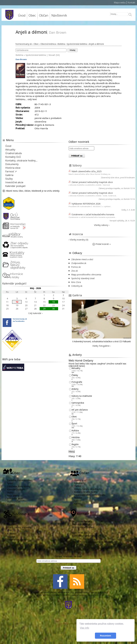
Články (75, 375)
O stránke (102, 592)
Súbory (77, 165)
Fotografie (77, 382)
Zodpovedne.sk (79, 263)
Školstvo (78, 498)
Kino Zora (76, 282)
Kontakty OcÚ (13, 157)
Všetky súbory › (102, 225)
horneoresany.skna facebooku (20, 320)
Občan (44, 15)
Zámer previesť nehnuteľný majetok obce (92, 182)
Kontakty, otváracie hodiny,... (21, 161)
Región (75, 444)
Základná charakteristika (19, 480)
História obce (13, 168)
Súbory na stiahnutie (82, 396)
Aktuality (10, 150)
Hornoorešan (14, 502)
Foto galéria (13, 496)
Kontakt (132, 3)
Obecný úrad (80, 480)
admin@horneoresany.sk (86, 592)
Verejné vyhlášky (117, 221)
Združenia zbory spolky (19, 486)
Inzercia (78, 234)
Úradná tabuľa (13, 153)
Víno (9, 530)
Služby (9, 179)
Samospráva (78, 403)
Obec (32, 15)
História (76, 437)
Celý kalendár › (35, 313)
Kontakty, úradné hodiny (86, 492)
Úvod (22, 15)
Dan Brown (21, 59)
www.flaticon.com (79, 595)
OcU (72, 592)
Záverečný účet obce (110, 178)
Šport (74, 423)
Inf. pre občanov (80, 410)
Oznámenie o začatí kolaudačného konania (93, 214)
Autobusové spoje (16, 540)
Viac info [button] (84, 628)
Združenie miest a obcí (82, 259)
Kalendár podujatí (15, 186)
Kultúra (75, 430)
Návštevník (59, 15)
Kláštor (77, 503)
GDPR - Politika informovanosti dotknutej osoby (96, 542)
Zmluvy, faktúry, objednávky (88, 489)
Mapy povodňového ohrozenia (86, 275)
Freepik (48, 595)
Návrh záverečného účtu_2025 (87, 171)
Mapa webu (120, 3)
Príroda (11, 524)
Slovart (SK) (54, 55)
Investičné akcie (14, 182)
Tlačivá (77, 486)
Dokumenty (12, 164)
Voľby (124, 210)
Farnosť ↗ (11, 171)
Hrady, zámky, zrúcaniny (19, 527)
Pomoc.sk (76, 267)
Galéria (9, 175)
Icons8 (65, 595)
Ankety (75, 389)
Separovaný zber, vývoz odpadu (90, 495)
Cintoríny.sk (77, 286)
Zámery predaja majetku (109, 188)
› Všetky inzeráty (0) (78, 240)
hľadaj (73, 50)
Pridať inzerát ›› (102, 244)
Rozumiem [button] (106, 636)
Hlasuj (72, 452)
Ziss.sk (75, 271)
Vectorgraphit (56, 595)
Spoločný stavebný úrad (83, 278)
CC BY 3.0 (100, 595)
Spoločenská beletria (36, 55)
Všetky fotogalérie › (102, 346)
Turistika (11, 521)
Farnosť (78, 501)
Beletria (19, 55)
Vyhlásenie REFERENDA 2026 (86, 204)
